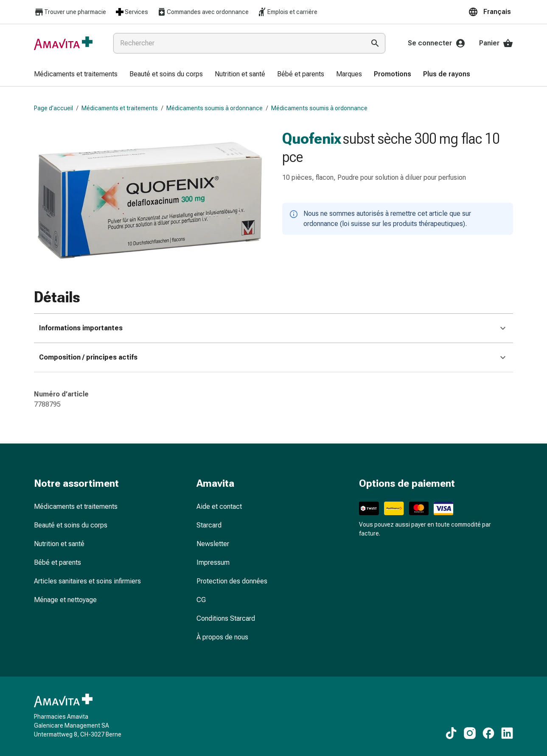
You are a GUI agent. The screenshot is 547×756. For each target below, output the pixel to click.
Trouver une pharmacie (70, 12)
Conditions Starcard (226, 618)
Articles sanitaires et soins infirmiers (87, 581)
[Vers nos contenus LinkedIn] (507, 733)
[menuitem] (76, 75)
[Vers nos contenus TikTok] (451, 733)
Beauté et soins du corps (71, 525)
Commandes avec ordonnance (203, 12)
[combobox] (237, 43)
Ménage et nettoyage (65, 600)
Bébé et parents (58, 562)
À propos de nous (222, 637)
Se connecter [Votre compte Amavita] (437, 43)
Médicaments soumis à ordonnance (215, 108)
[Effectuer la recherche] (375, 43)
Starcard (209, 525)
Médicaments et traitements (120, 108)
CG (201, 600)
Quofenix (312, 139)
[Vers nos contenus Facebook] (488, 733)
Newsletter (213, 544)
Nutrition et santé (59, 544)
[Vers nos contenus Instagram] (470, 733)
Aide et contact (219, 506)
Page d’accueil (53, 108)
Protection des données (232, 581)
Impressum (213, 562)
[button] (491, 12)
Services (131, 12)
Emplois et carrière (287, 12)
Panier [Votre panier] (496, 43)
